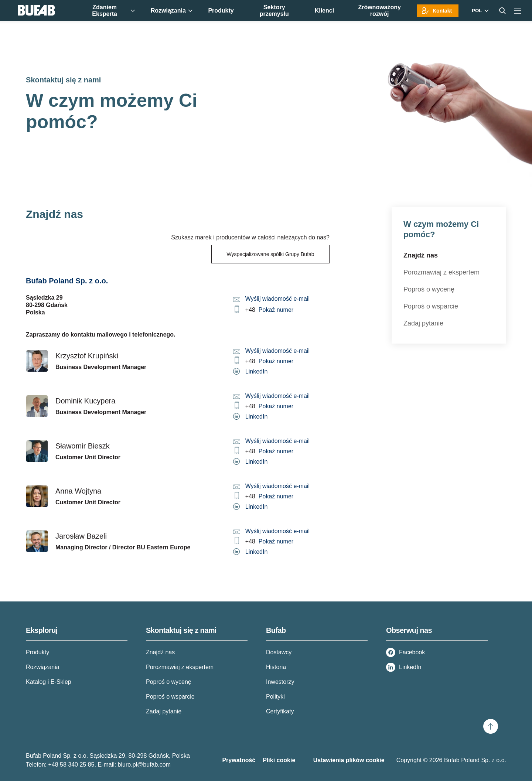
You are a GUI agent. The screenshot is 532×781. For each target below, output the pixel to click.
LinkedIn (257, 371)
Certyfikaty (280, 711)
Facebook (412, 652)
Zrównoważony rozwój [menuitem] (379, 11)
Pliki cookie (279, 760)
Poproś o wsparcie (431, 306)
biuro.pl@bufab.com (144, 765)
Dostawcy (279, 652)
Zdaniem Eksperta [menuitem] (113, 11)
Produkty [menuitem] (221, 11)
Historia (276, 667)
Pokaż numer (276, 310)
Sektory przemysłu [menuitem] (274, 11)
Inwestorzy (280, 682)
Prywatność (239, 760)
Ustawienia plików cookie (349, 760)
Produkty (37, 652)
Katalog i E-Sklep (49, 682)
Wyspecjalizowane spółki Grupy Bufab (270, 254)
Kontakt (442, 11)
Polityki (275, 697)
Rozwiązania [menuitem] (172, 11)
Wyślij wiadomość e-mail (277, 299)
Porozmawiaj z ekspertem (441, 272)
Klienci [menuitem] (324, 11)
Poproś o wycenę (429, 289)
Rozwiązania (43, 667)
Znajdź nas (421, 255)
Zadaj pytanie (423, 323)
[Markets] (479, 11)
